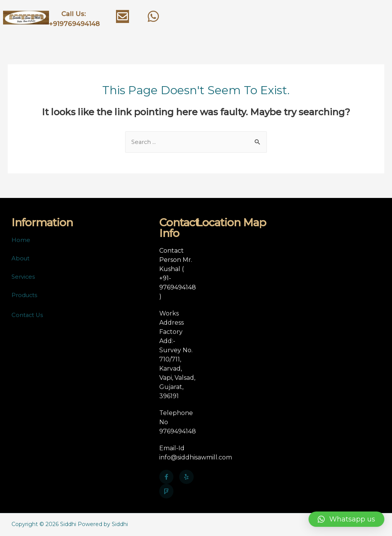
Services (24, 277)
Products (26, 296)
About (21, 259)
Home (21, 241)
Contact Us (28, 316)
